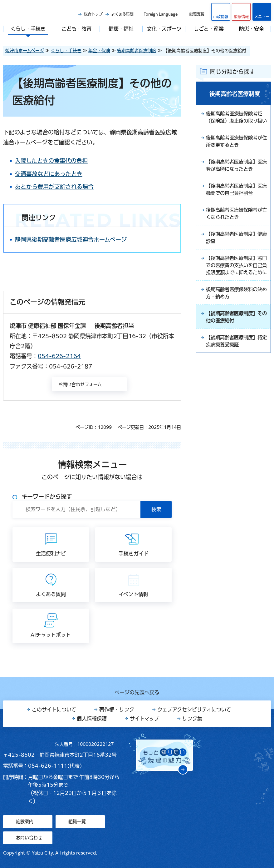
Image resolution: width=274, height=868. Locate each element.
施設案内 (25, 821)
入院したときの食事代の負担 (62, 161)
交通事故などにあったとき (59, 174)
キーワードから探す (47, 496)
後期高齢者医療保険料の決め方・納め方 (236, 313)
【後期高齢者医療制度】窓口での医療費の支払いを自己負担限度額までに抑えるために (236, 281)
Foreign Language (161, 14)
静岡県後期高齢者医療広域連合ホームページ (81, 239)
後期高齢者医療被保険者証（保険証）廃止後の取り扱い (236, 122)
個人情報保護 (92, 719)
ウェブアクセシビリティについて (194, 710)
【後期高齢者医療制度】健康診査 (236, 249)
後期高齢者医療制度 (137, 51)
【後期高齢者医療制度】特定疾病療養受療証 (236, 363)
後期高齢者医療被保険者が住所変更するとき (236, 150)
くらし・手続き (66, 51)
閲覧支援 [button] (197, 14)
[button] (241, 12)
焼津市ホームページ (25, 51)
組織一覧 (77, 821)
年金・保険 (99, 51)
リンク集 (192, 719)
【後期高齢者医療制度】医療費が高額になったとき (236, 175)
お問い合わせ (29, 838)
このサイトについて (54, 710)
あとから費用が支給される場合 (65, 187)
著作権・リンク (117, 710)
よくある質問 (122, 14)
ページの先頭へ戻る (137, 692)
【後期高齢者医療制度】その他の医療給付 (236, 338)
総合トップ (93, 14)
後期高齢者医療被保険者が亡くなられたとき (236, 224)
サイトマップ (144, 719)
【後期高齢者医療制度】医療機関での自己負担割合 (236, 199)
